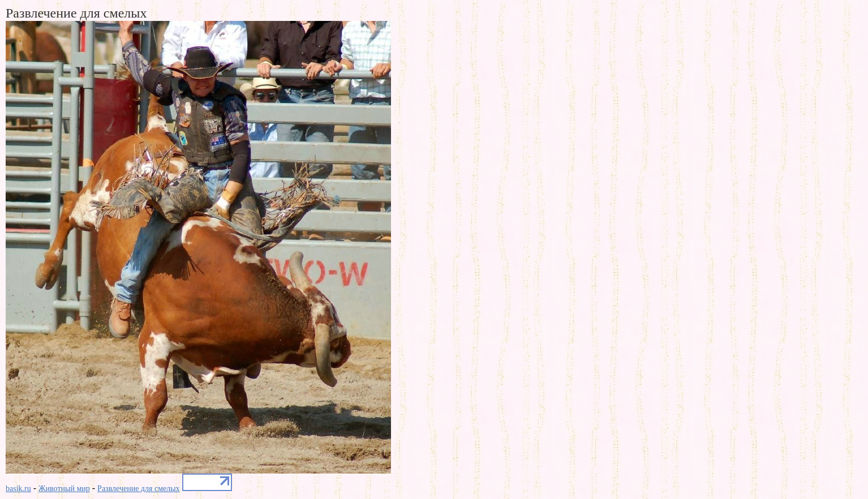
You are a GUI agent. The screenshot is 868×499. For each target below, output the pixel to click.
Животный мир (64, 489)
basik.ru (18, 489)
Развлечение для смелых (139, 489)
